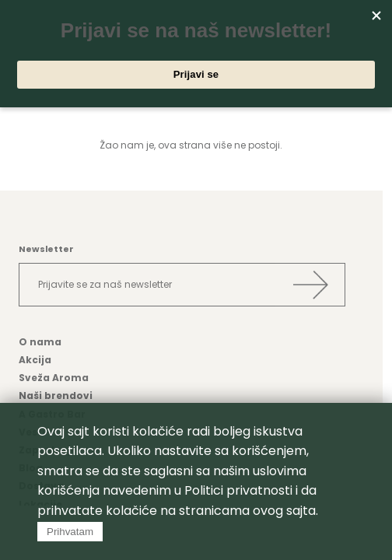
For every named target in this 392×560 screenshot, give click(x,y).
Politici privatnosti (238, 490)
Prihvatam (70, 532)
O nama (40, 342)
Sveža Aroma (54, 378)
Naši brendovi (56, 395)
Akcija (35, 360)
